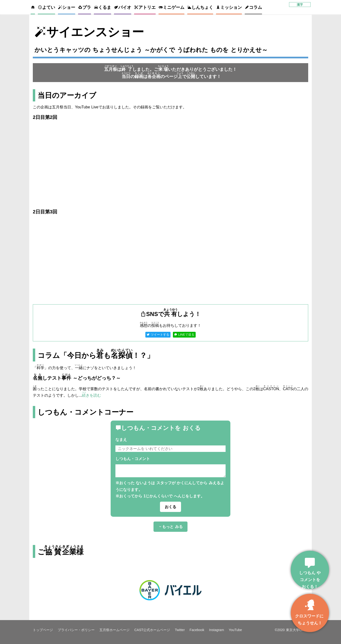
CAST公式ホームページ (152, 630)
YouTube (235, 630)
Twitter (180, 630)
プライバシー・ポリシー (76, 630)
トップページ (43, 630)
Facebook (197, 630)
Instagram (216, 630)
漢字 (300, 5)
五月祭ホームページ (114, 630)
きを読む (91, 395)
